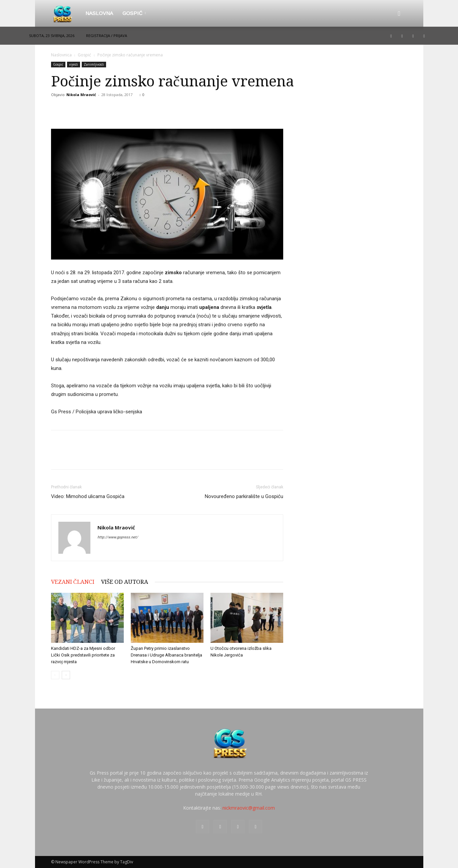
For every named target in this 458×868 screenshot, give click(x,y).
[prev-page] (55, 675)
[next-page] (66, 675)
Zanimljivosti (94, 64)
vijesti (74, 64)
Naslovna (99, 13)
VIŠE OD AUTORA (125, 582)
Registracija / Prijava (107, 36)
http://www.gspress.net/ (118, 537)
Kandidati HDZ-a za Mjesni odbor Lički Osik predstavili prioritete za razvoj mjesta (83, 655)
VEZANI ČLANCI (73, 582)
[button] (399, 14)
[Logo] (66, 13)
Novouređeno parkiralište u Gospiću (244, 496)
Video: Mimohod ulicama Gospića (88, 496)
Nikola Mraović (81, 95)
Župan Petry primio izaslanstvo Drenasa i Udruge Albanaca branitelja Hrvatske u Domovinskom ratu (166, 655)
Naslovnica (61, 55)
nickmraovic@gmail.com (249, 808)
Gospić (134, 13)
